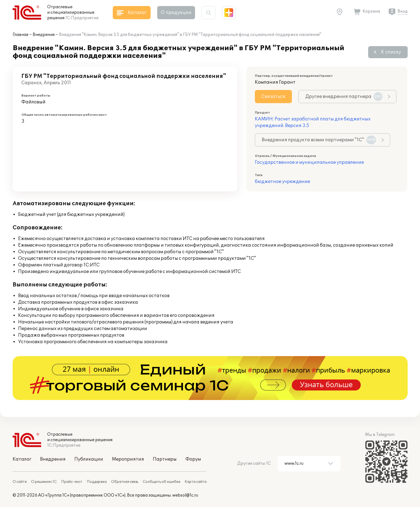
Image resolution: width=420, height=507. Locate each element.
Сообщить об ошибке (161, 482)
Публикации (89, 459)
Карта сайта (196, 482)
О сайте (20, 482)
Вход (403, 11)
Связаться (273, 97)
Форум (193, 459)
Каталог (22, 459)
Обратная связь (125, 482)
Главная (20, 35)
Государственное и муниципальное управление (309, 162)
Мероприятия (128, 459)
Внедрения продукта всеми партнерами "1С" (319, 140)
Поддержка (97, 482)
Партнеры (165, 459)
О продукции (176, 13)
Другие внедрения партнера (344, 97)
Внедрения (44, 35)
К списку (391, 52)
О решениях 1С (44, 482)
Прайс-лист (72, 482)
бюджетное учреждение (282, 182)
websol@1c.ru (185, 495)
